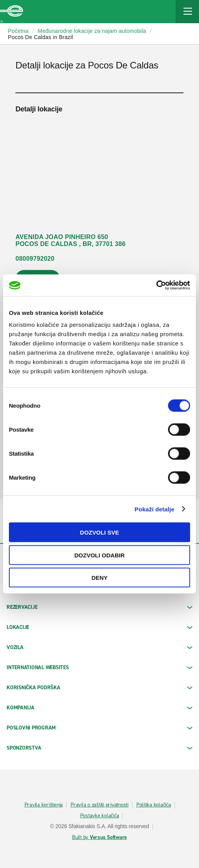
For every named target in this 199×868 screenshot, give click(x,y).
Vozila (99, 647)
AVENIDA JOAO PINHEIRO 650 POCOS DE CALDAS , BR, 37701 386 (70, 240)
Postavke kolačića (100, 816)
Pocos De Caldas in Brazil (41, 37)
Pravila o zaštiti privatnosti (99, 805)
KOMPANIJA (99, 708)
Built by (99, 837)
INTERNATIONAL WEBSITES (99, 667)
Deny (99, 578)
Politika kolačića (154, 805)
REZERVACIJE (99, 607)
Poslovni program (99, 728)
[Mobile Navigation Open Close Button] (187, 12)
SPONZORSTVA (99, 748)
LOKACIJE (99, 627)
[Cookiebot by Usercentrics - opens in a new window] (156, 285)
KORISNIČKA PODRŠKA (99, 688)
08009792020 (35, 259)
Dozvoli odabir (99, 555)
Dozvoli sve (100, 532)
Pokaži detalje (155, 509)
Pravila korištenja (44, 805)
